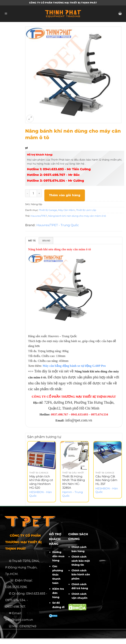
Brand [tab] (46, 241)
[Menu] (6, 14)
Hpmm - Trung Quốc (73, 495)
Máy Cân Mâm (67, 210)
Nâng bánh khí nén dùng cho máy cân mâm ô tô (77, 216)
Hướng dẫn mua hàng (58, 557)
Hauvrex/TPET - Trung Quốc (58, 225)
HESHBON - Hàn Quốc (41, 495)
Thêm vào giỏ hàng (65, 195)
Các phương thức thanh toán (58, 575)
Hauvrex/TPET (39, 216)
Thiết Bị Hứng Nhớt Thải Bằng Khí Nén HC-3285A (74, 483)
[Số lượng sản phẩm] (33, 193)
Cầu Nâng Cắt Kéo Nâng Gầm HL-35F (106, 481)
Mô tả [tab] (32, 241)
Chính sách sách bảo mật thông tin (81, 561)
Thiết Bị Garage (48, 210)
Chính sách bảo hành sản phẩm (81, 575)
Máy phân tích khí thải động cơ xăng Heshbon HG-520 (41, 483)
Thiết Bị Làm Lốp (86, 210)
